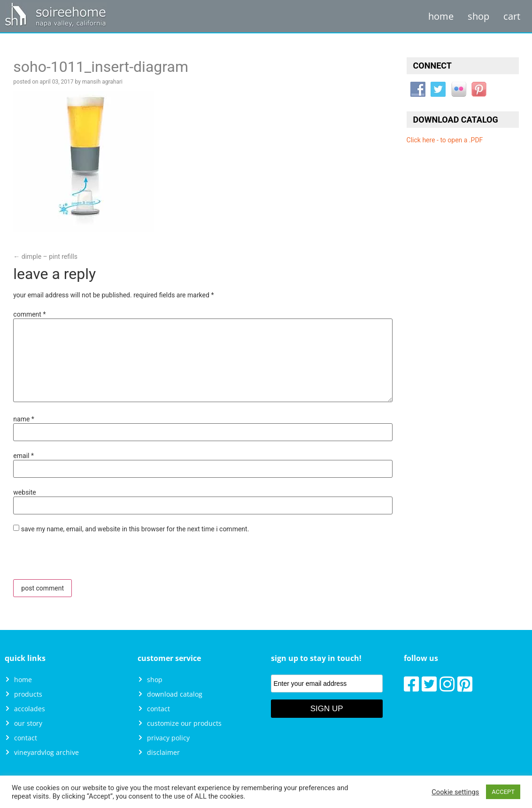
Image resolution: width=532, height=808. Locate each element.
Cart (512, 16)
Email (23, 456)
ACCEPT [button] (503, 792)
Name (24, 419)
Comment (29, 314)
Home (441, 16)
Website (24, 492)
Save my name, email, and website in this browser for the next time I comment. (135, 529)
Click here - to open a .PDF (445, 140)
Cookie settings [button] (455, 792)
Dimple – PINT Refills (45, 256)
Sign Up (327, 709)
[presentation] (77, 559)
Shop (478, 16)
